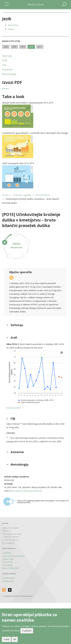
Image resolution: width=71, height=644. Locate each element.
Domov (6, 195)
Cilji (4, 65)
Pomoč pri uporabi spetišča (13, 556)
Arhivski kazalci (8, 581)
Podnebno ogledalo (22, 195)
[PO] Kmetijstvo (43, 195)
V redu (6, 640)
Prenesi (6, 89)
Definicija (7, 56)
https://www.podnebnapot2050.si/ (25, 491)
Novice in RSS (7, 562)
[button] (35, 116)
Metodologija (9, 74)
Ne (15, 640)
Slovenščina (13, 25)
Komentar (7, 69)
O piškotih (27, 631)
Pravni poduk (7, 565)
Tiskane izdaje (8, 559)
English (11, 29)
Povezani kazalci (9, 578)
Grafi (5, 60)
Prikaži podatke (13, 408)
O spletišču (7, 553)
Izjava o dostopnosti (10, 568)
